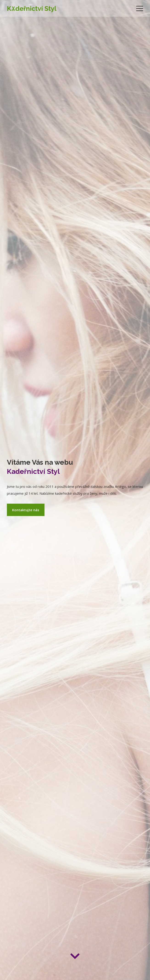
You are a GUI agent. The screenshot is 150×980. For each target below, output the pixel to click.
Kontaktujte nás (26, 510)
